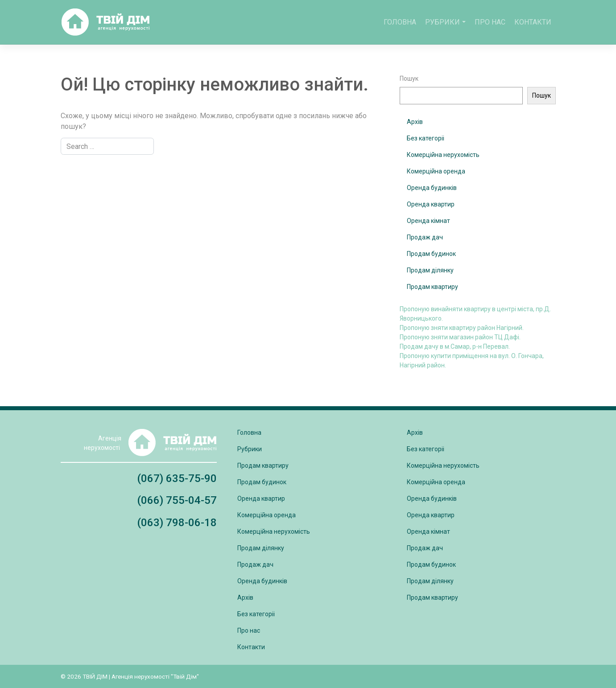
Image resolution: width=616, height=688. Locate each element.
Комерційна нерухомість (443, 155)
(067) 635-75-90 (177, 478)
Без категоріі (426, 138)
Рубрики (442, 22)
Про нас (490, 22)
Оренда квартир (431, 204)
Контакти (533, 22)
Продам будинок (431, 254)
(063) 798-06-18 (177, 523)
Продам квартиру (432, 287)
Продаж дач (425, 237)
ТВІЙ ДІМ (95, 676)
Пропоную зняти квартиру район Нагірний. (462, 328)
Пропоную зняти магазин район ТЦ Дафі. (460, 337)
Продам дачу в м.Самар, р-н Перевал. (455, 346)
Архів (415, 122)
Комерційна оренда (436, 171)
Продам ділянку (430, 270)
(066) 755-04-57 (177, 500)
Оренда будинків (432, 188)
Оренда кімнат (428, 221)
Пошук (409, 78)
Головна (400, 22)
